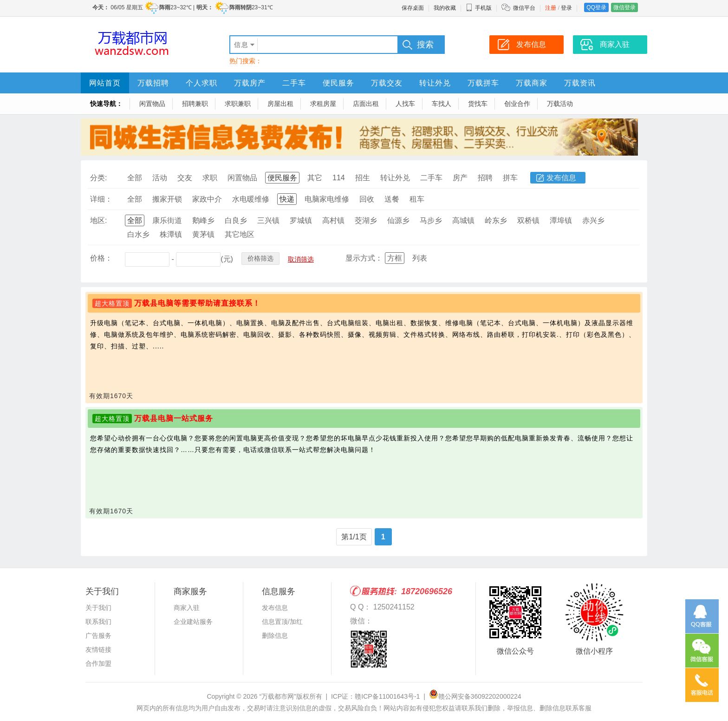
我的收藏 (445, 8)
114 (339, 178)
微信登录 (624, 7)
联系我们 (98, 622)
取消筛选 (301, 259)
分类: (98, 178)
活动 (160, 178)
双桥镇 (528, 220)
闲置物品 (152, 104)
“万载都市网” (277, 696)
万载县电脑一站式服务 (174, 418)
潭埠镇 (561, 220)
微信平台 (524, 8)
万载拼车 (483, 83)
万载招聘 (153, 83)
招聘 (485, 178)
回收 (367, 199)
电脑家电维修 (327, 199)
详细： (101, 199)
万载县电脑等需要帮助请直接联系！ (197, 303)
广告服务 (98, 636)
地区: (98, 220)
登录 (566, 8)
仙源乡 (398, 220)
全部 (135, 178)
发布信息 (561, 178)
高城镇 (463, 220)
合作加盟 (98, 663)
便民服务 (338, 83)
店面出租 (366, 104)
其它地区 (240, 234)
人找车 (405, 104)
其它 (315, 178)
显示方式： (364, 258)
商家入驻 (187, 608)
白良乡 (236, 220)
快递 (287, 199)
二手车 (294, 83)
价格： (101, 258)
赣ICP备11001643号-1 (387, 696)
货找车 (478, 104)
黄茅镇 (203, 234)
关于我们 (98, 608)
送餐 (392, 199)
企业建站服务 (193, 622)
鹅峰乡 (203, 220)
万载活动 (560, 104)
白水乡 (138, 234)
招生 (363, 178)
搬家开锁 (167, 199)
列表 (420, 258)
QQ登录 (596, 7)
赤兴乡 (593, 220)
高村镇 (333, 220)
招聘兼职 (195, 104)
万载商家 (532, 83)
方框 (395, 258)
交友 (185, 178)
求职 (210, 178)
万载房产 (250, 83)
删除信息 (275, 636)
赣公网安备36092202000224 (475, 696)
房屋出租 (280, 104)
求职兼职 (238, 104)
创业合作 (517, 104)
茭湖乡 (366, 220)
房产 (460, 178)
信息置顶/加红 (282, 622)
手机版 (479, 8)
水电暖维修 (251, 199)
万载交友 (387, 83)
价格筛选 (260, 258)
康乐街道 (167, 220)
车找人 (442, 104)
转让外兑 (435, 83)
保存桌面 (413, 8)
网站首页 (105, 83)
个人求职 (201, 83)
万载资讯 (580, 83)
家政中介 (207, 199)
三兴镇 (268, 220)
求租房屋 (323, 104)
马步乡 (431, 220)
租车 (417, 199)
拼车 (510, 178)
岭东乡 (496, 220)
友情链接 (98, 649)
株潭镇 (171, 234)
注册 (551, 8)
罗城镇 (301, 220)
